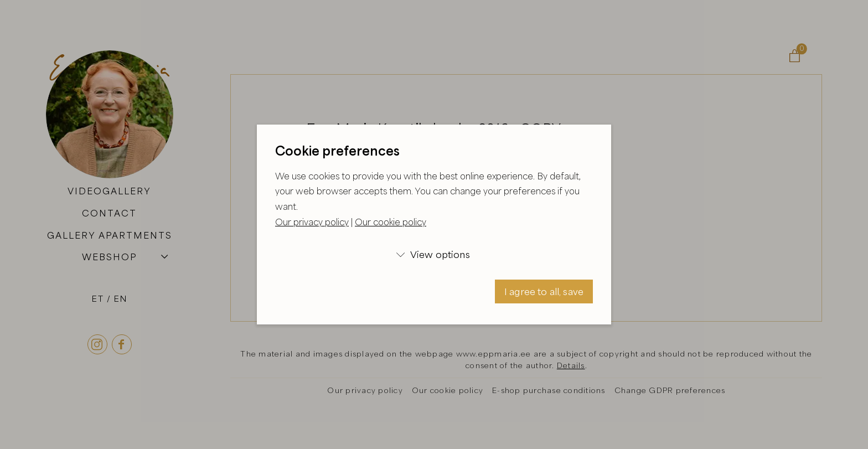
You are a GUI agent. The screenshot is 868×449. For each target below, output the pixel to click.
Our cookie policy (391, 222)
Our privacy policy (312, 222)
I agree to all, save (544, 291)
